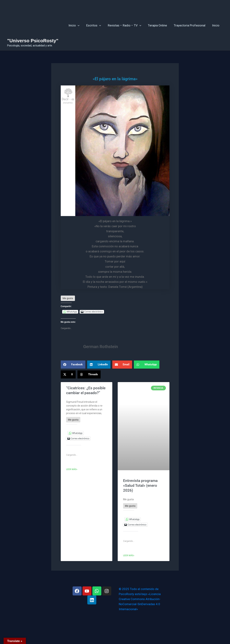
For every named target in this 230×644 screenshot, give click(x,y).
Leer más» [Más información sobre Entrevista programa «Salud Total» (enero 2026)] (129, 555)
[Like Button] (68, 298)
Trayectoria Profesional (190, 25)
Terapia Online (159, 25)
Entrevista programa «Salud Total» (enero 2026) (140, 486)
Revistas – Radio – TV (127, 25)
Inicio (77, 25)
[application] (81, 25)
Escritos (96, 25)
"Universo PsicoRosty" (33, 41)
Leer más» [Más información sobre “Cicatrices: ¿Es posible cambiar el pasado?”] (72, 469)
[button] (73, 365)
